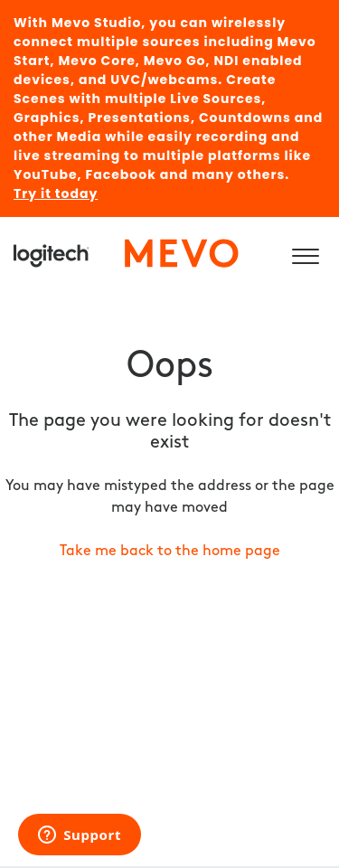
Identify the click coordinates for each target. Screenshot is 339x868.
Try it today (56, 193)
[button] (305, 253)
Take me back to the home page (170, 552)
